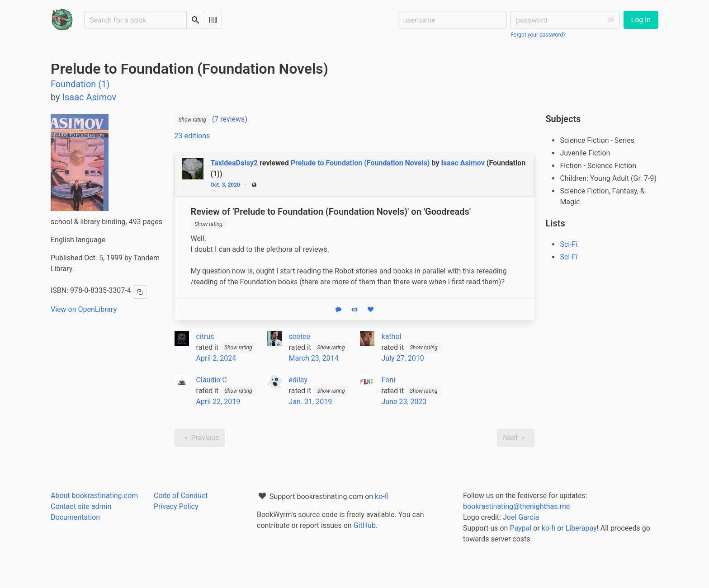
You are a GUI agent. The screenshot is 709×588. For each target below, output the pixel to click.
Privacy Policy (176, 506)
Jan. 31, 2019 (311, 402)
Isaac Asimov (463, 163)
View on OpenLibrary (84, 309)
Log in (641, 20)
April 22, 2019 (218, 402)
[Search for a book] (135, 20)
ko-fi (382, 496)
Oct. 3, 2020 (225, 185)
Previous (200, 438)
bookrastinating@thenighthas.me (516, 506)
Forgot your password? (538, 35)
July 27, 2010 (403, 358)
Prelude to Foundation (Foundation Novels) (360, 163)
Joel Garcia (521, 517)
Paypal (520, 528)
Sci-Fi (569, 244)
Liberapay (581, 528)
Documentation (75, 517)
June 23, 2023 (404, 402)
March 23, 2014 (314, 358)
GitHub (365, 525)
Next (516, 438)
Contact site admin (81, 506)
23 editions (192, 136)
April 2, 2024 (216, 358)
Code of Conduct (181, 496)
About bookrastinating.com (94, 496)
